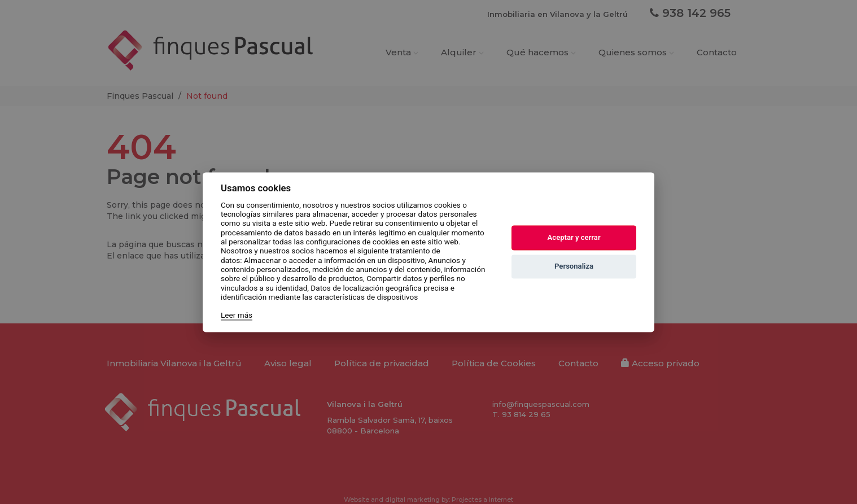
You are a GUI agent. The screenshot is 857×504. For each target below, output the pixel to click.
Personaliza (574, 267)
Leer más (237, 315)
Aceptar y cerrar (574, 238)
